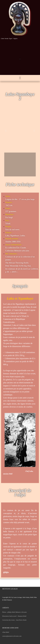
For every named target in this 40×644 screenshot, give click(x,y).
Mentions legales (10, 589)
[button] (20, 59)
